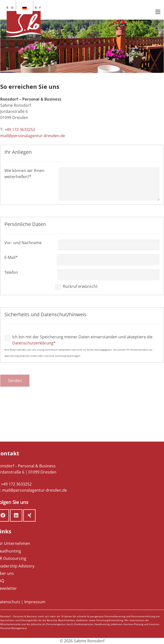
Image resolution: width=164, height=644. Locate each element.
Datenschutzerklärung (33, 343)
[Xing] (29, 515)
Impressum (35, 602)
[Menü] (158, 12)
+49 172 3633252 (20, 130)
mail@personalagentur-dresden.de (33, 136)
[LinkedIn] (16, 515)
